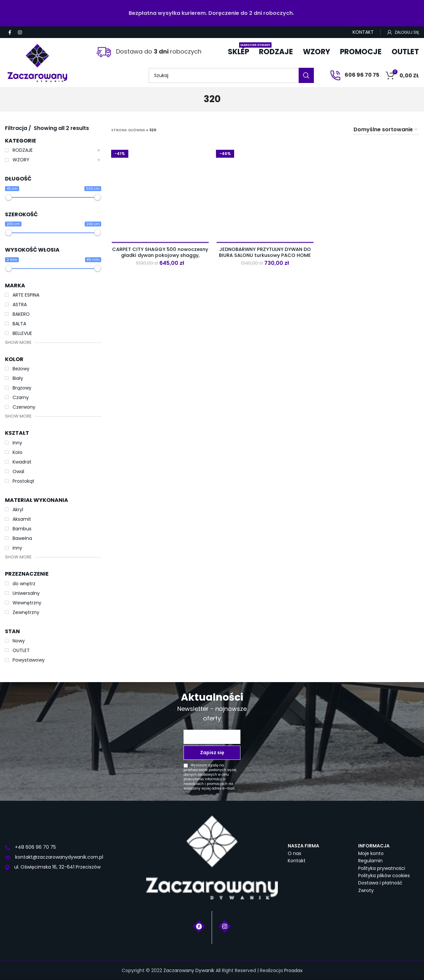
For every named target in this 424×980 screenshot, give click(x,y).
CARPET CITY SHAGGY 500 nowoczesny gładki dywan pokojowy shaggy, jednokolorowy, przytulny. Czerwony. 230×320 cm (160, 258)
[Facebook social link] (10, 32)
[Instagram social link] (20, 32)
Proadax (293, 970)
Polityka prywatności (382, 868)
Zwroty (366, 890)
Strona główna (128, 130)
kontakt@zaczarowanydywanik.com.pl (54, 857)
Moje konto (371, 853)
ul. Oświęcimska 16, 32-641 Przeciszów (53, 867)
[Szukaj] (231, 75)
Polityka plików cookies (384, 876)
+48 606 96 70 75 (30, 847)
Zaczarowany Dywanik (189, 970)
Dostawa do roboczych (149, 51)
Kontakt (297, 861)
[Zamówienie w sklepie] (386, 130)
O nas (295, 853)
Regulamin (370, 861)
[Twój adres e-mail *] (212, 737)
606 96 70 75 (355, 75)
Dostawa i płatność (380, 883)
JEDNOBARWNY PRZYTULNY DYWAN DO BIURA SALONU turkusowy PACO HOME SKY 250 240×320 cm (265, 255)
